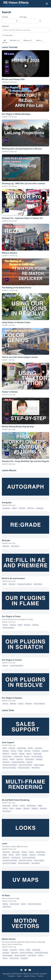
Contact (41, 976)
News (19, 976)
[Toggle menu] (47, 4)
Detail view (7, 35)
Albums (28, 40)
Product (5, 17)
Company (11, 976)
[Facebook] (21, 970)
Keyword (5, 26)
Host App (23, 17)
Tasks (39, 40)
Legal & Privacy (29, 976)
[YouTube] (30, 970)
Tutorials (15, 40)
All (5, 40)
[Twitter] (26, 970)
